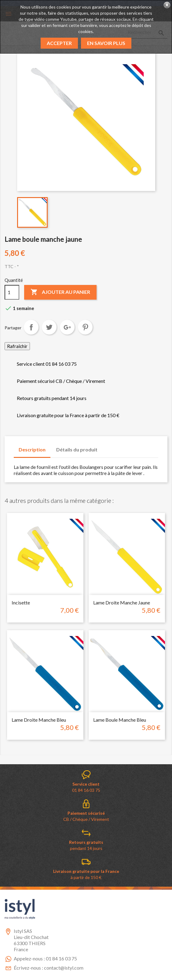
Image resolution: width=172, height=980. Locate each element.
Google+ (67, 327)
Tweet (49, 327)
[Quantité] (12, 292)
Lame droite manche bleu (39, 720)
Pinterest (85, 327)
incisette (21, 602)
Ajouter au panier (60, 292)
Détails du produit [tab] (77, 449)
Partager (31, 327)
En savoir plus (106, 43)
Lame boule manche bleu (120, 720)
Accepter (59, 43)
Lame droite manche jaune (122, 602)
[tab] (108, 447)
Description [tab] (32, 449)
